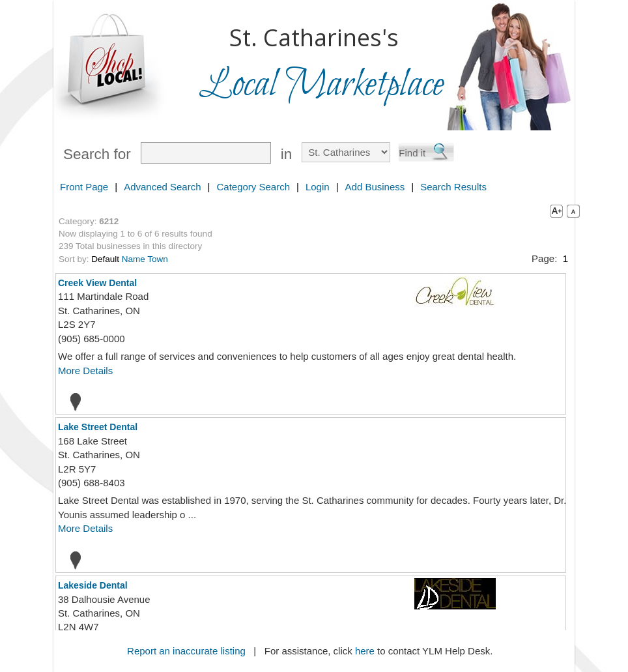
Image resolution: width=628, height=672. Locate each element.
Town (158, 259)
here (365, 651)
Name (134, 259)
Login (318, 187)
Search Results (453, 187)
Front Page (84, 187)
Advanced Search (162, 187)
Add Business (375, 187)
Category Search (253, 187)
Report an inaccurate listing (186, 651)
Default (105, 259)
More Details (85, 371)
